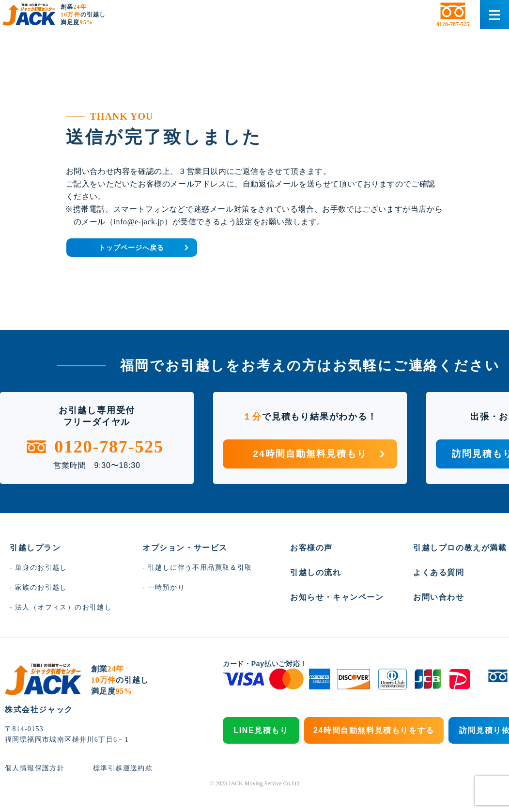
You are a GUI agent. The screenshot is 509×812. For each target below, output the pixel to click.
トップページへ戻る (179, 265)
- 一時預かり (164, 610)
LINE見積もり (261, 753)
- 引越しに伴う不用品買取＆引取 (197, 590)
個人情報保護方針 (34, 791)
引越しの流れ (316, 595)
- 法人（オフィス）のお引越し (61, 630)
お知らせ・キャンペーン (337, 620)
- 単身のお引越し (39, 590)
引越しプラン (35, 570)
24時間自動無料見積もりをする (374, 753)
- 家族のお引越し (39, 610)
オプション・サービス (185, 570)
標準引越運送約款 (123, 791)
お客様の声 (311, 570)
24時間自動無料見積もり (319, 476)
